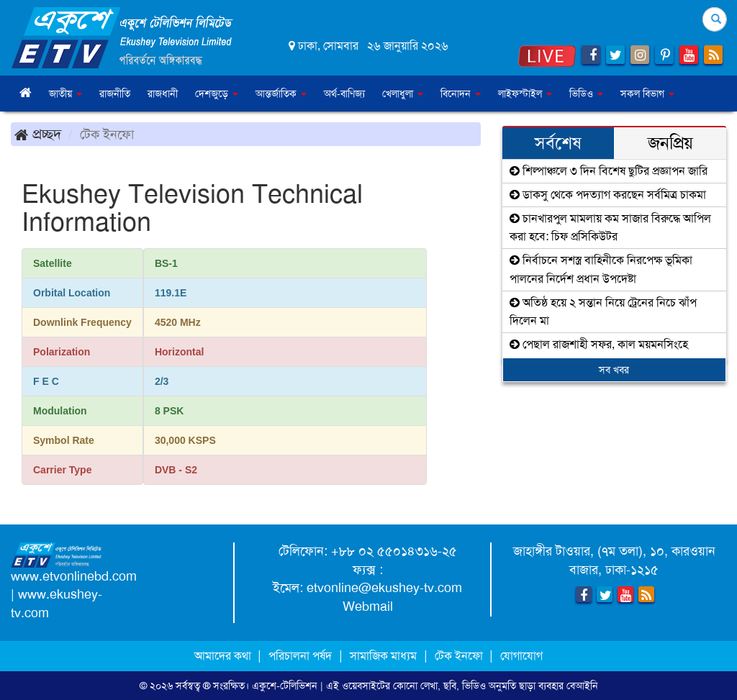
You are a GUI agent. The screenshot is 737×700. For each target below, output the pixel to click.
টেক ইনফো (460, 656)
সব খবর (614, 370)
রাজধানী (163, 94)
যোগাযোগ (521, 656)
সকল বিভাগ (647, 94)
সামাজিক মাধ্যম (383, 656)
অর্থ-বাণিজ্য (344, 94)
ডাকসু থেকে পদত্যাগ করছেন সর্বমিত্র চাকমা (608, 195)
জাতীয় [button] (65, 94)
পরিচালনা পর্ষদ (300, 656)
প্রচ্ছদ (38, 134)
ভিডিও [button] (586, 94)
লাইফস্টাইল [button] (525, 94)
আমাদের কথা (224, 656)
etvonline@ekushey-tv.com (384, 588)
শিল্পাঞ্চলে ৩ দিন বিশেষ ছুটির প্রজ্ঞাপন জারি (609, 171)
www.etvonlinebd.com (74, 576)
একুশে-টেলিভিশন (285, 686)
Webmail (368, 606)
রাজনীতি (115, 94)
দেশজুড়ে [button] (217, 94)
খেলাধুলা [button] (403, 94)
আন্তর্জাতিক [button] (281, 94)
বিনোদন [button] (461, 94)
